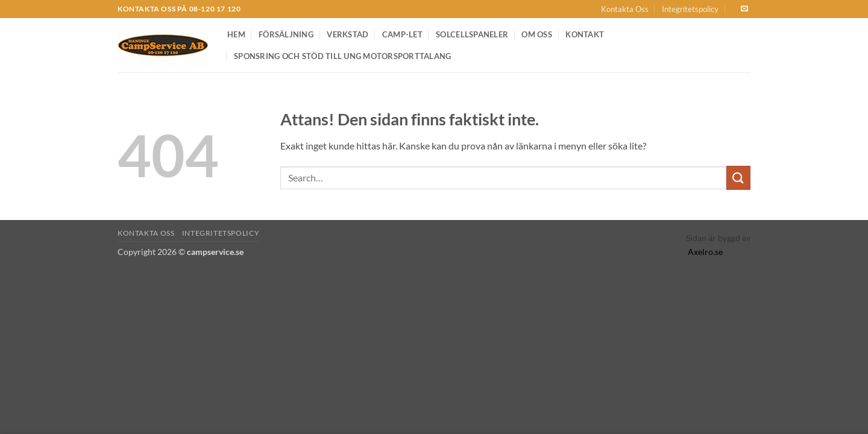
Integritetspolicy (690, 9)
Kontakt (585, 34)
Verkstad (348, 34)
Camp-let (402, 34)
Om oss (537, 34)
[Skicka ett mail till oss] (744, 9)
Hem (236, 34)
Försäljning (286, 34)
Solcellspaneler (472, 34)
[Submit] (738, 178)
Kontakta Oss (625, 9)
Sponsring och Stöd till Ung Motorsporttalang (342, 56)
